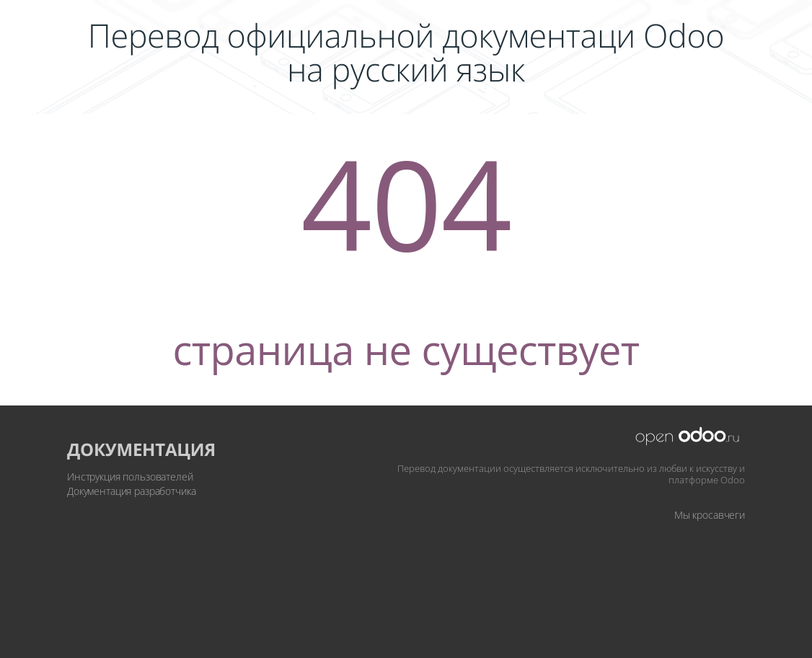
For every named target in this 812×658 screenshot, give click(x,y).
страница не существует (406, 349)
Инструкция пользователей (130, 477)
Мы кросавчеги (710, 515)
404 (406, 203)
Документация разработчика (132, 491)
